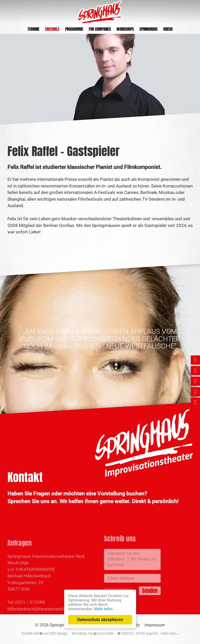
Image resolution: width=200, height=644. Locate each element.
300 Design (59, 633)
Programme (74, 29)
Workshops (125, 29)
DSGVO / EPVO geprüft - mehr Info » (148, 633)
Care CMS (103, 633)
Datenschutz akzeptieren (100, 620)
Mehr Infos (103, 609)
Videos (168, 29)
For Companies (100, 29)
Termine (33, 29)
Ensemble (52, 29)
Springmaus (149, 29)
